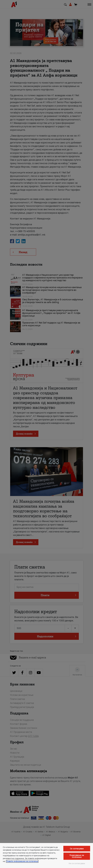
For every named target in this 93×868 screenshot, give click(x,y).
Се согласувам (77, 849)
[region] (46, 855)
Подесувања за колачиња (77, 856)
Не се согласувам (77, 863)
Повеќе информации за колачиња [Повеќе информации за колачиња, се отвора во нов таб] (22, 861)
